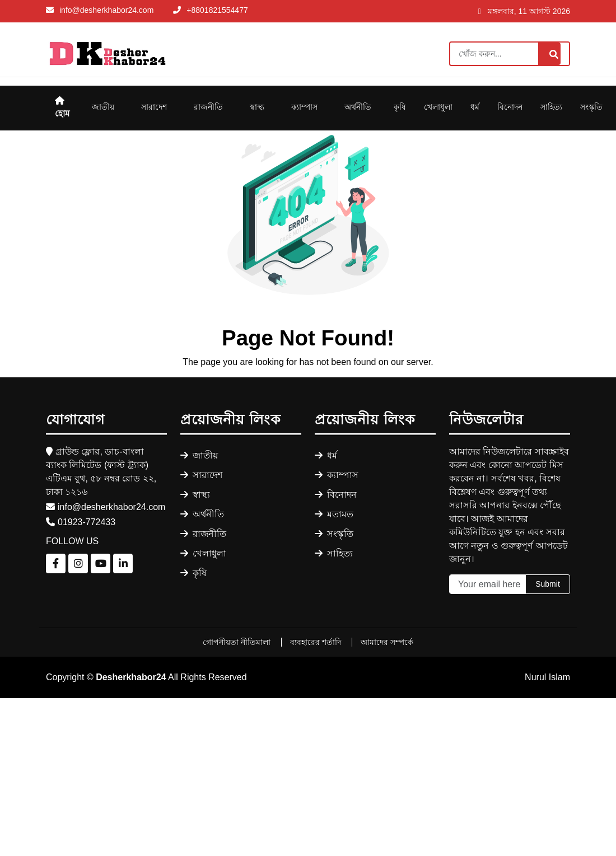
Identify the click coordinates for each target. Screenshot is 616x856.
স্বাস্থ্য (257, 107)
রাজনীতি (208, 107)
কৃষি (400, 107)
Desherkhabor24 (131, 677)
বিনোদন (510, 107)
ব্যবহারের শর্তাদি (317, 642)
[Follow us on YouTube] (101, 563)
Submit (548, 584)
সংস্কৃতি (591, 107)
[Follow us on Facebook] (56, 563)
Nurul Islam (547, 677)
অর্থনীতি (358, 107)
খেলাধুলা (438, 107)
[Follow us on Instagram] (78, 563)
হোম (62, 107)
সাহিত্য (551, 107)
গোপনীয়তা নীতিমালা (238, 642)
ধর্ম (475, 107)
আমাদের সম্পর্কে (387, 642)
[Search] (510, 54)
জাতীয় (103, 107)
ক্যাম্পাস (304, 107)
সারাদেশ (154, 107)
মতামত (334, 514)
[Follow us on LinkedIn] (123, 563)
